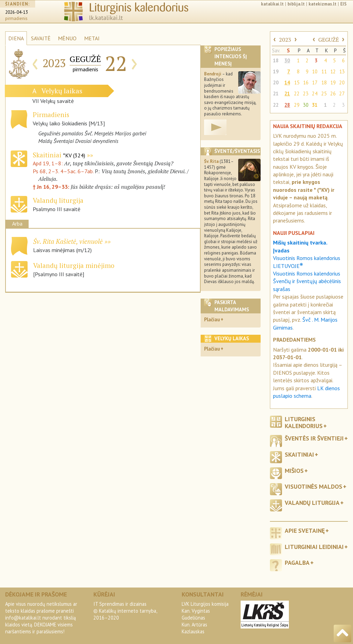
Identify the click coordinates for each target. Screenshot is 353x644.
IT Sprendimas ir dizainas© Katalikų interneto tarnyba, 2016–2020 (125, 611)
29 (297, 105)
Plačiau (212, 319)
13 (342, 71)
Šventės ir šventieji (314, 438)
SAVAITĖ (41, 38)
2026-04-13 (17, 12)
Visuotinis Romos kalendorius (307, 273)
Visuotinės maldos (314, 486)
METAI (92, 38)
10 (315, 71)
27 (342, 94)
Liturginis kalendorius (304, 422)
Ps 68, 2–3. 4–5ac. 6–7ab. (63, 171)
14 (287, 82)
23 (306, 94)
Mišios (294, 471)
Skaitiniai (59, 155)
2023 (285, 40)
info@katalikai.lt (23, 618)
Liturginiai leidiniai (314, 547)
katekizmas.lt (322, 4)
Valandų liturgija (312, 503)
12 (333, 71)
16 (306, 82)
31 (315, 105)
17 (315, 82)
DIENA (16, 38)
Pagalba (297, 563)
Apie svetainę (305, 531)
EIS (343, 4)
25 (324, 94)
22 (297, 94)
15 (297, 82)
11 (324, 71)
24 (315, 94)
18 (276, 60)
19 (276, 71)
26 (333, 94)
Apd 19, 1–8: (48, 163)
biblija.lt (296, 4)
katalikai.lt (272, 4)
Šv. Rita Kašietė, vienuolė (68, 241)
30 (287, 60)
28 (287, 105)
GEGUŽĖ (329, 40)
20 (276, 82)
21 (276, 94)
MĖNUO (67, 38)
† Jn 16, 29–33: (52, 187)
